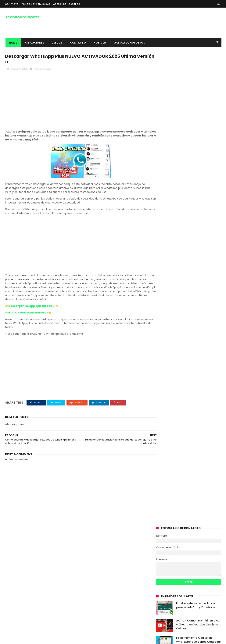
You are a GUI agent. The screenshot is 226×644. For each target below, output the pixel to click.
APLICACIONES (34, 43)
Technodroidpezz (22, 17)
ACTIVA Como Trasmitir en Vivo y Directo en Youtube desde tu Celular (198, 152)
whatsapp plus (42, 70)
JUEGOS (57, 43)
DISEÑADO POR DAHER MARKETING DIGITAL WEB (43, 639)
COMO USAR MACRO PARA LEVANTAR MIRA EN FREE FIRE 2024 (199, 185)
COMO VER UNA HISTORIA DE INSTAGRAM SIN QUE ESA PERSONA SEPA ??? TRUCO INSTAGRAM (111, 555)
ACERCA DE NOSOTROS (67, 4)
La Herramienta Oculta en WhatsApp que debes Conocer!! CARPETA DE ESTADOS (198, 170)
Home (13, 43)
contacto (78, 43)
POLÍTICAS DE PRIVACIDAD (22, 549)
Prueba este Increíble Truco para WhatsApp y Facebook (196, 133)
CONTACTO (12, 4)
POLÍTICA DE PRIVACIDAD (36, 4)
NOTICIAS (100, 43)
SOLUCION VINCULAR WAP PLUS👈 (28, 313)
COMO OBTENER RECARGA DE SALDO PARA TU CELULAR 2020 (196, 202)
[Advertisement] (77, 101)
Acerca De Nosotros (18, 554)
